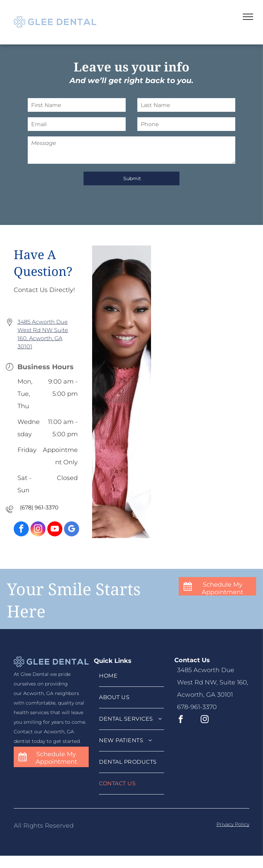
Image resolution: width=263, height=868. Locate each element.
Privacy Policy (233, 824)
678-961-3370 (197, 707)
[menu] (248, 17)
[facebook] (21, 530)
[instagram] (38, 530)
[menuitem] (131, 676)
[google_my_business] (72, 530)
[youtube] (55, 530)
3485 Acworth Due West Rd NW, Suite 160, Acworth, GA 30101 (213, 682)
